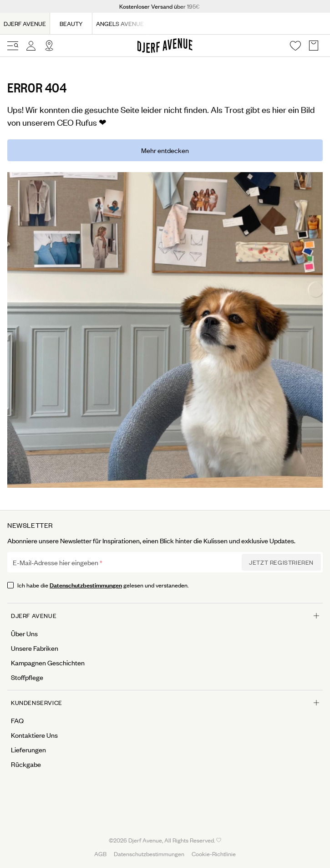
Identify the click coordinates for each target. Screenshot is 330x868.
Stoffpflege (27, 677)
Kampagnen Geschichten (48, 663)
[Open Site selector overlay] (49, 46)
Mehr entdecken (165, 150)
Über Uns (24, 633)
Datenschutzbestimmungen (86, 585)
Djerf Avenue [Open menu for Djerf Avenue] (165, 615)
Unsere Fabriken (35, 648)
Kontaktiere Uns (34, 735)
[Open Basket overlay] (314, 46)
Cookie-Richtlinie (214, 854)
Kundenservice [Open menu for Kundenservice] (165, 702)
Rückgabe (26, 764)
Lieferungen (28, 750)
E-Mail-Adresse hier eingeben (56, 562)
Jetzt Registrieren (281, 562)
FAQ (17, 720)
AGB (100, 854)
